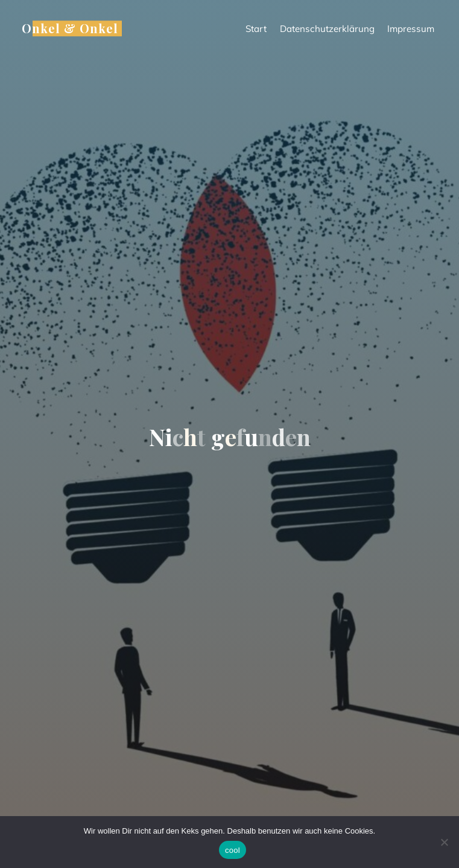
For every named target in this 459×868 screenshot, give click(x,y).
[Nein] (444, 842)
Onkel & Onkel (70, 28)
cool (233, 850)
